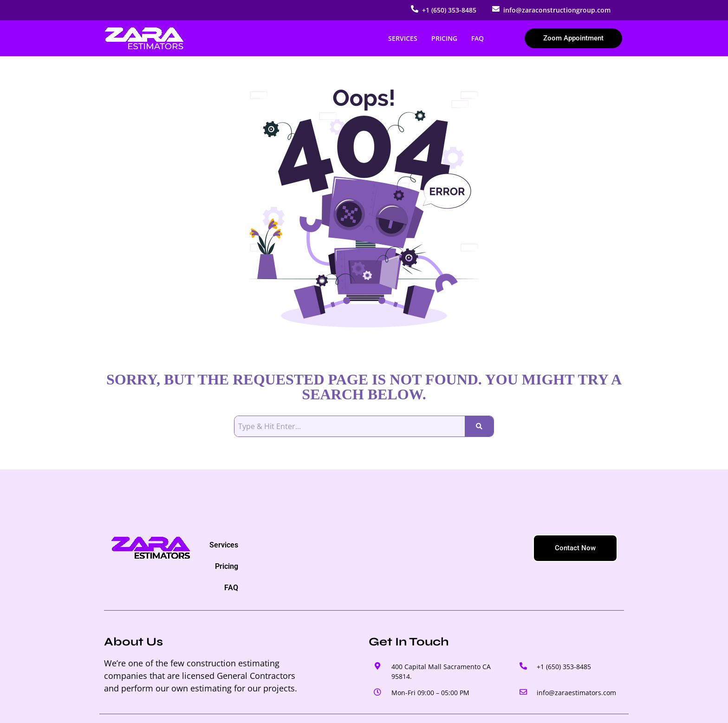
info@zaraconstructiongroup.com (557, 10)
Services (403, 38)
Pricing (444, 38)
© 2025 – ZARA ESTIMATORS (153, 706)
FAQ (478, 38)
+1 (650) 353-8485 (449, 10)
